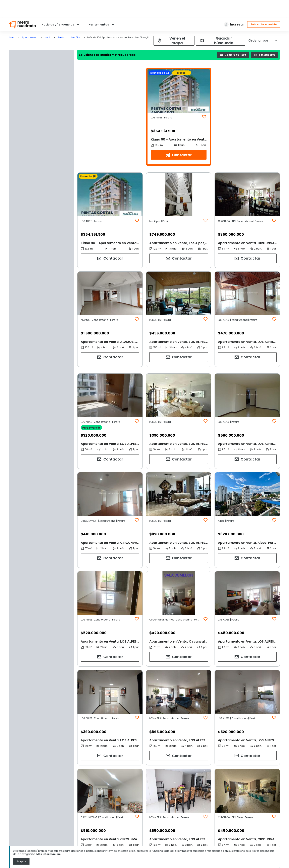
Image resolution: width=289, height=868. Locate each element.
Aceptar (21, 861)
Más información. (49, 854)
